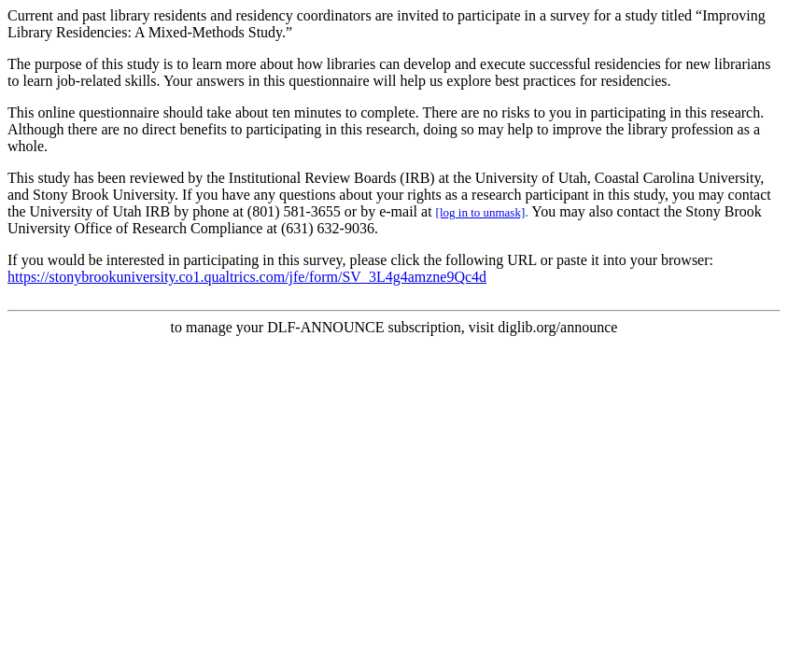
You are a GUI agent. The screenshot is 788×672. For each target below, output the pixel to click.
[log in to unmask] (481, 212)
